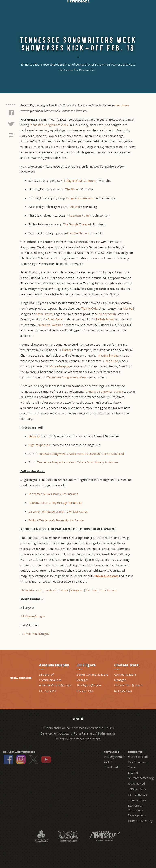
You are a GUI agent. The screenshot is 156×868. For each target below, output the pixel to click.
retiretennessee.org (141, 778)
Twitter (34, 759)
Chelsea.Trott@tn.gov (128, 685)
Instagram (21, 759)
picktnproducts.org (140, 821)
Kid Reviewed (136, 784)
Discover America (68, 836)
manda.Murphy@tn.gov (56, 685)
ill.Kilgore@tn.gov (90, 685)
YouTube (46, 759)
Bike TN (133, 773)
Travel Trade (112, 767)
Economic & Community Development (137, 810)
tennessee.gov (137, 800)
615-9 (80, 691)
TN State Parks (137, 789)
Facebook (8, 759)
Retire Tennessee (105, 836)
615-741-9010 (48, 691)
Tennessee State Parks (41, 836)
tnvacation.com (138, 757)
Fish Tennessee (138, 795)
